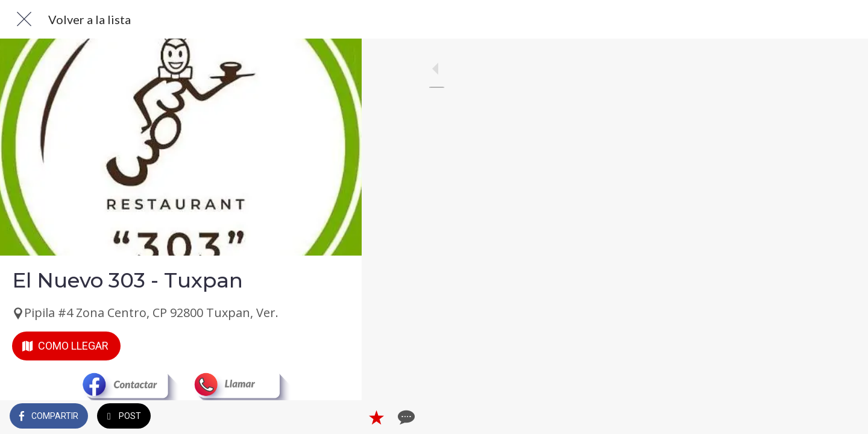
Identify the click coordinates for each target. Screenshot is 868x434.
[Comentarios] (338, 417)
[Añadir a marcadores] (309, 417)
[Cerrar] (24, 19)
